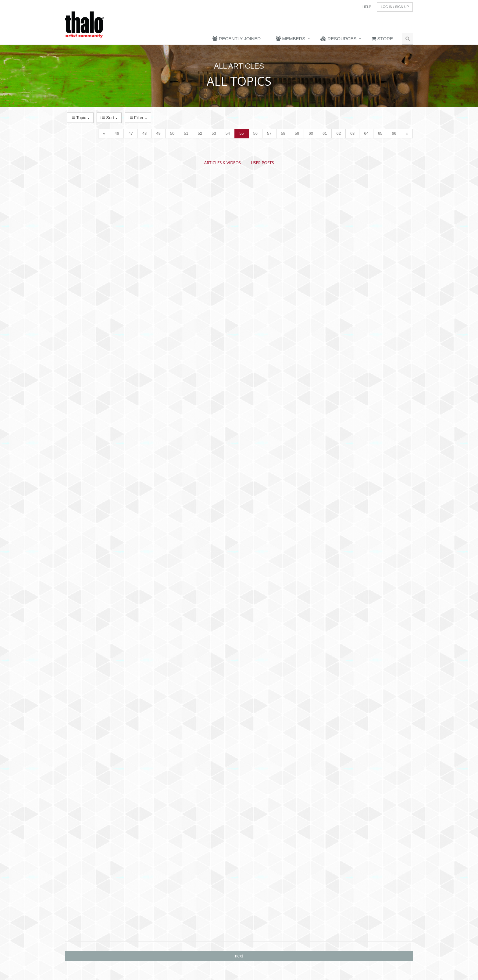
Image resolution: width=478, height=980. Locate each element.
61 (325, 133)
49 (158, 133)
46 (117, 133)
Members (291, 39)
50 (172, 133)
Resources (338, 39)
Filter (138, 118)
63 (352, 133)
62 (338, 133)
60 (311, 133)
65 (380, 133)
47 (130, 133)
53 (214, 133)
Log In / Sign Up (395, 7)
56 (255, 133)
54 (228, 133)
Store (382, 39)
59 (297, 133)
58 (283, 133)
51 (186, 133)
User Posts (262, 163)
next (239, 956)
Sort (109, 118)
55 (241, 133)
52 (200, 133)
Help (367, 7)
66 (394, 133)
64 (366, 133)
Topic (80, 118)
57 (269, 133)
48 (144, 133)
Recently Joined (237, 39)
